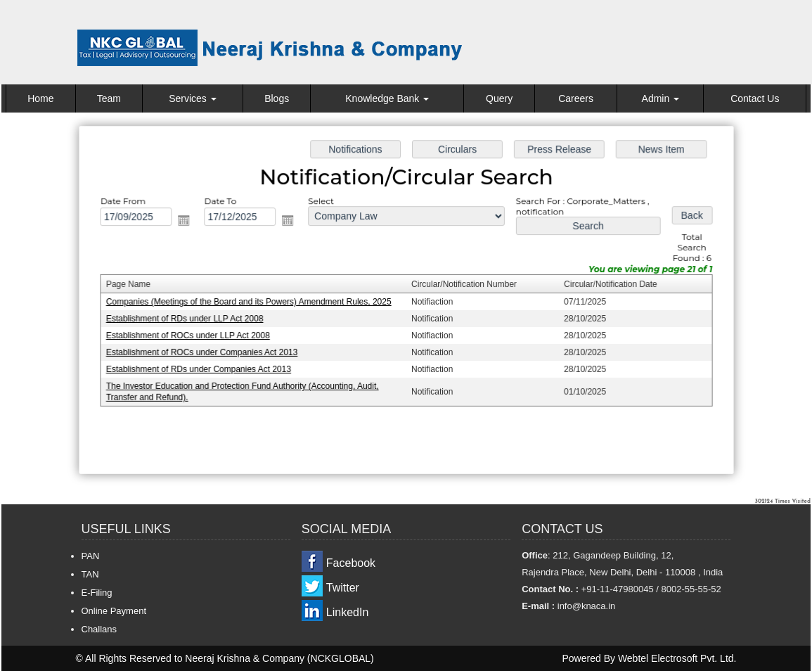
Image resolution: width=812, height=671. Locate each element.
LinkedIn (348, 612)
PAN (91, 556)
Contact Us (755, 98)
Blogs (277, 98)
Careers (576, 98)
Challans (99, 629)
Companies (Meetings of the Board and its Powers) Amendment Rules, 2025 (252, 302)
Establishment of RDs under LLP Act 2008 (189, 319)
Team (109, 98)
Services (193, 98)
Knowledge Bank (387, 98)
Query (499, 98)
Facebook (351, 563)
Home (40, 98)
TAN (90, 574)
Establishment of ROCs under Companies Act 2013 (206, 352)
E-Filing (97, 593)
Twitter (343, 588)
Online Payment (114, 611)
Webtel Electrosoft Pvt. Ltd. (677, 658)
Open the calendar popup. (188, 222)
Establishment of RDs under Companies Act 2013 (202, 369)
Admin (661, 98)
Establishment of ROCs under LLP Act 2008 (192, 335)
